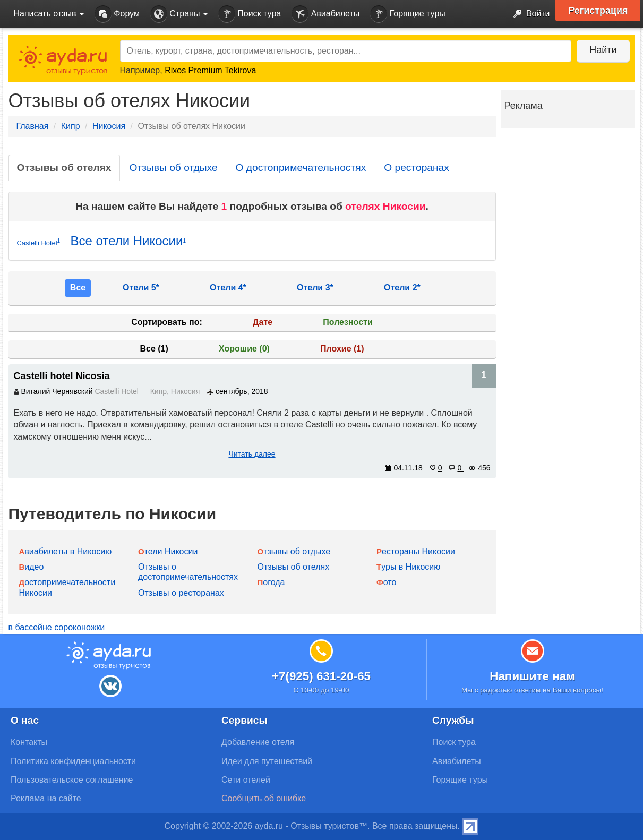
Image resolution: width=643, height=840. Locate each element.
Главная (33, 126)
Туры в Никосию (408, 567)
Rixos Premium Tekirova (210, 70)
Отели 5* (141, 288)
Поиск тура (250, 14)
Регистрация (599, 11)
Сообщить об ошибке (264, 798)
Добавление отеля (258, 742)
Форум (117, 14)
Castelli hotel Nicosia (62, 376)
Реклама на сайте (46, 798)
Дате (263, 322)
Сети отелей (246, 780)
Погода (271, 582)
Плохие (342, 349)
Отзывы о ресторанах (181, 593)
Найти (603, 50)
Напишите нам (532, 676)
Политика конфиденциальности (73, 761)
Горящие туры (408, 14)
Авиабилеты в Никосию (66, 551)
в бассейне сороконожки (57, 627)
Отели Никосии (168, 551)
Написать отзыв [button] (49, 14)
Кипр (71, 126)
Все (78, 288)
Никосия (109, 126)
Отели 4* (228, 288)
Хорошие (244, 349)
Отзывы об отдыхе (174, 168)
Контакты (29, 742)
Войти (528, 14)
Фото (386, 582)
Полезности (348, 322)
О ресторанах (417, 168)
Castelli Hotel (39, 242)
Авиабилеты (325, 14)
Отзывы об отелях (64, 168)
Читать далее (252, 454)
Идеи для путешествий (267, 761)
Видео (32, 567)
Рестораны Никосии (416, 551)
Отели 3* (315, 288)
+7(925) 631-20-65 (321, 676)
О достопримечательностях (301, 168)
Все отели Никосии (128, 241)
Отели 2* (402, 288)
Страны (179, 14)
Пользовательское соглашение (72, 780)
